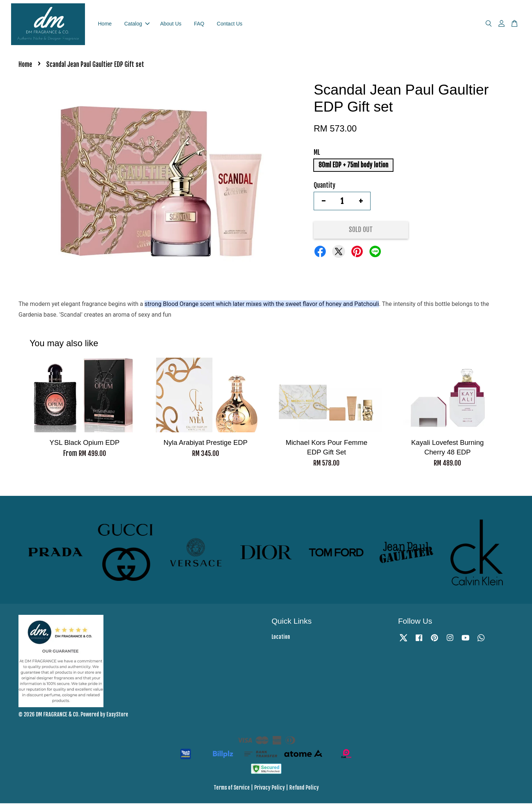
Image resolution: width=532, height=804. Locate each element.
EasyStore (117, 715)
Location (281, 638)
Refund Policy (304, 788)
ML (317, 153)
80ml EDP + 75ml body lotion (353, 166)
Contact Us (230, 24)
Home (105, 24)
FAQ (199, 24)
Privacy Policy (270, 788)
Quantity (325, 186)
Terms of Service (232, 788)
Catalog (137, 24)
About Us (171, 24)
